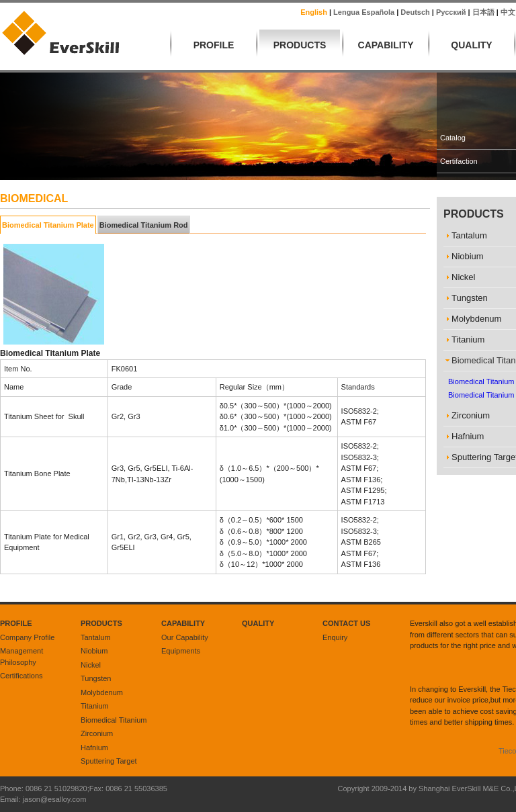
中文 (508, 12)
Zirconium (97, 733)
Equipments (181, 651)
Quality (471, 45)
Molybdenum (102, 692)
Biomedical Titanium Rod (144, 225)
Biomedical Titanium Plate (48, 225)
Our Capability (185, 637)
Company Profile (27, 637)
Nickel (91, 665)
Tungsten (96, 678)
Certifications (21, 676)
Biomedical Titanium (114, 720)
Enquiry (335, 637)
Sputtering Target (109, 761)
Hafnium (94, 748)
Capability (386, 45)
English (314, 12)
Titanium (95, 706)
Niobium (94, 651)
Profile (214, 45)
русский (451, 12)
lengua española (364, 12)
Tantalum (96, 637)
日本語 (483, 12)
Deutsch (415, 12)
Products (300, 45)
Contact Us (346, 623)
